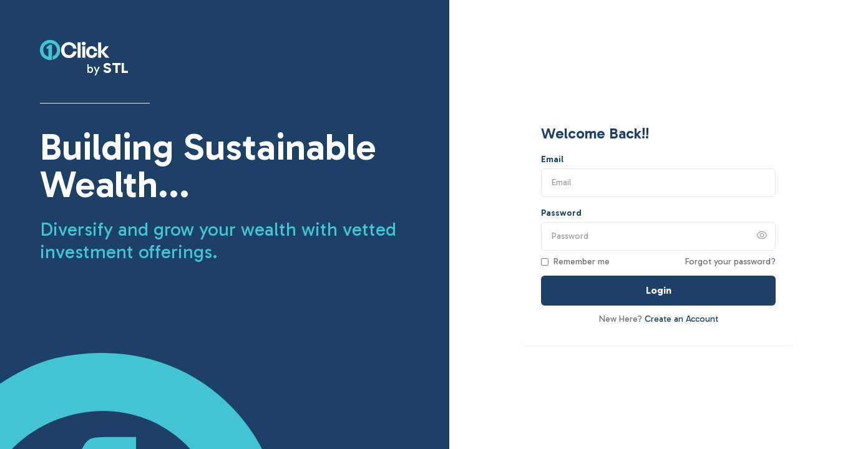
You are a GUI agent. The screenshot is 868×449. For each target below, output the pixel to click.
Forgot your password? (730, 262)
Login (659, 290)
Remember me (582, 262)
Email (552, 159)
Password (561, 213)
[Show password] (762, 235)
